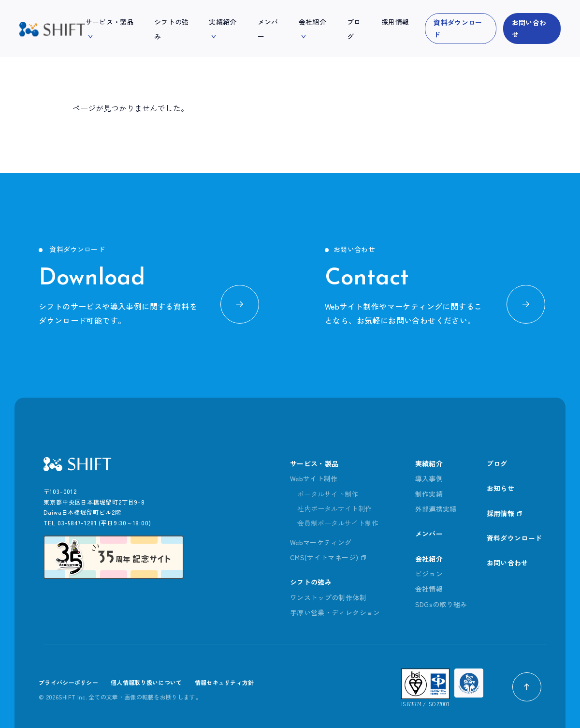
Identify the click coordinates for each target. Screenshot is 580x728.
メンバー (429, 534)
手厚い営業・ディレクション (335, 612)
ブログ (497, 463)
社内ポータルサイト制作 (334, 508)
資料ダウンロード (458, 28)
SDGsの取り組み (441, 604)
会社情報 (429, 589)
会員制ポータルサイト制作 (338, 523)
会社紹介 (429, 559)
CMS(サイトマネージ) (324, 557)
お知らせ (500, 488)
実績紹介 (429, 463)
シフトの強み (311, 582)
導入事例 (429, 478)
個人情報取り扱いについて (146, 682)
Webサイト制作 (314, 478)
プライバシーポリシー (68, 682)
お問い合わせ (529, 28)
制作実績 (429, 494)
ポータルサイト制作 (328, 494)
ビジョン (429, 574)
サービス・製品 (314, 463)
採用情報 (500, 513)
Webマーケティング (321, 542)
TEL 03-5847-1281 (70, 523)
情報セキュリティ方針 (225, 682)
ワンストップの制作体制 (328, 597)
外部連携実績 (436, 509)
